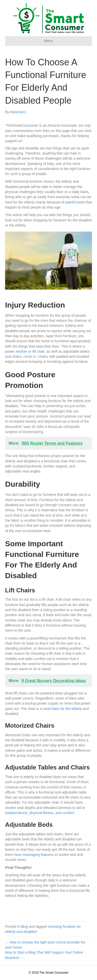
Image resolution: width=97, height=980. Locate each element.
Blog (24, 927)
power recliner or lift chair (25, 351)
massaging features (38, 855)
